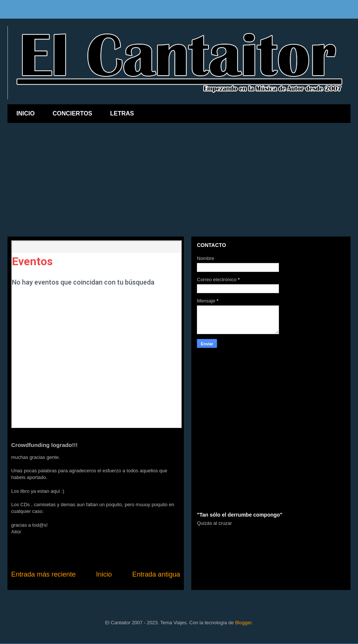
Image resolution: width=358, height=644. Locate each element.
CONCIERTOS (72, 113)
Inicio (104, 574)
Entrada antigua (156, 574)
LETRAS (122, 113)
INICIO (26, 113)
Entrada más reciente (43, 574)
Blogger (243, 623)
